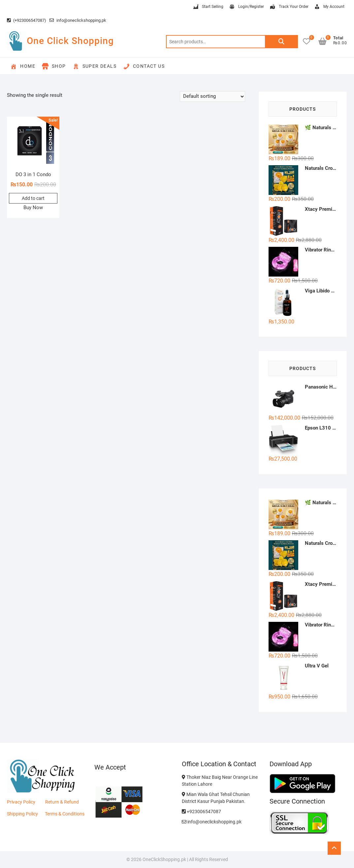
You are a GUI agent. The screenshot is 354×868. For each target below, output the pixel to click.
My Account (329, 7)
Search (281, 42)
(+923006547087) (27, 20)
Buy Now (33, 208)
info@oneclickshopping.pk (78, 20)
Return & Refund (62, 802)
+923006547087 (201, 811)
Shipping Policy (22, 814)
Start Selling (208, 7)
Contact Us (144, 66)
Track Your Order (289, 7)
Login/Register (246, 7)
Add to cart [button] (33, 198)
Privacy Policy (21, 802)
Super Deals (95, 66)
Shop (54, 66)
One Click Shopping (70, 41)
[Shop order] (212, 96)
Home (23, 66)
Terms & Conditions (65, 814)
